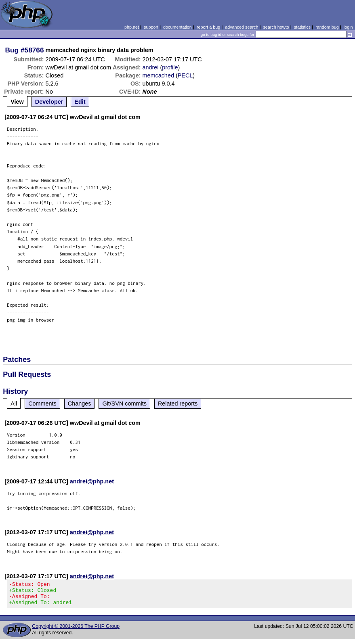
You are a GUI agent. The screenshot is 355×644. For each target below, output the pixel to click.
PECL (185, 75)
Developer (49, 102)
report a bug (208, 27)
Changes (80, 404)
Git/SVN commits (124, 404)
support (151, 27)
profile (170, 67)
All (14, 404)
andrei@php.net (92, 481)
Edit (80, 102)
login (348, 27)
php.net (132, 27)
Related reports (178, 404)
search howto (276, 27)
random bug (327, 27)
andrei (151, 67)
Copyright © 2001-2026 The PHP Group (76, 631)
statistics (302, 27)
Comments (42, 404)
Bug (12, 50)
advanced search (242, 27)
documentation (177, 27)
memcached (158, 75)
